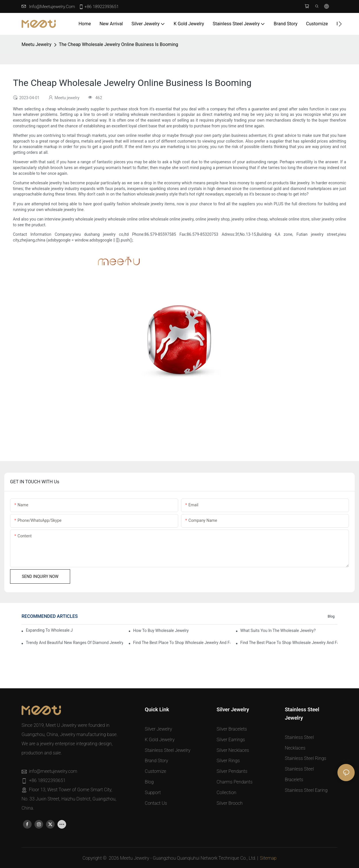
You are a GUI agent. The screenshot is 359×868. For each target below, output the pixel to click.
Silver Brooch (230, 803)
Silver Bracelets (232, 729)
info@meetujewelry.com (52, 7)
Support (153, 793)
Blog (331, 616)
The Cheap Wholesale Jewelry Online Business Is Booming (119, 44)
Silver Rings (228, 761)
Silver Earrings (231, 740)
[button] (340, 24)
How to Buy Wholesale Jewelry (161, 631)
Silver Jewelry (159, 729)
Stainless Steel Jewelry (168, 750)
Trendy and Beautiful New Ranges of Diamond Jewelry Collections (74, 643)
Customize (155, 771)
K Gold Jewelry (160, 740)
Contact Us (156, 803)
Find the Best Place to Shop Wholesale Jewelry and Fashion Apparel (182, 643)
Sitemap (268, 858)
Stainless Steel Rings (306, 758)
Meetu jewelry (37, 44)
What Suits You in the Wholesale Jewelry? (278, 631)
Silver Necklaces (233, 750)
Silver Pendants (232, 771)
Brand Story (157, 761)
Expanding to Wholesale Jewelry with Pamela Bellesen (49, 630)
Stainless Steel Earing (306, 790)
